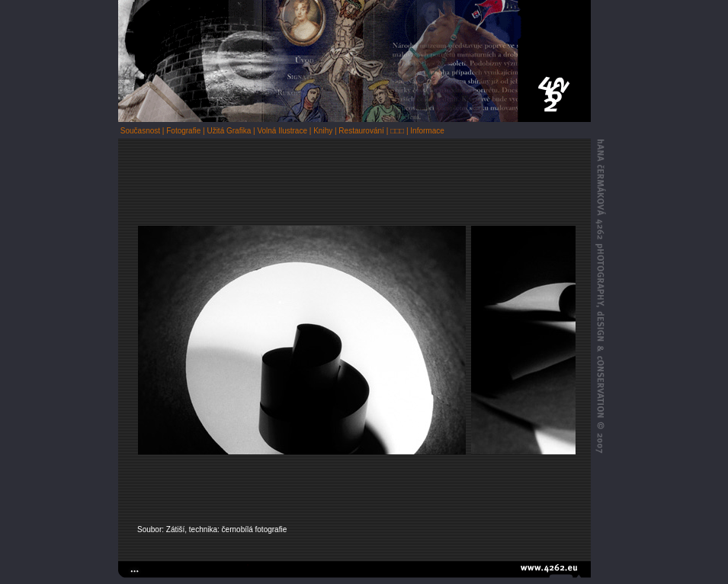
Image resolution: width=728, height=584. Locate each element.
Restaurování (361, 131)
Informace (427, 131)
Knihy (323, 131)
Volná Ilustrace (282, 131)
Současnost (140, 131)
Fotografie (183, 131)
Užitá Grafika (229, 131)
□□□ (397, 131)
